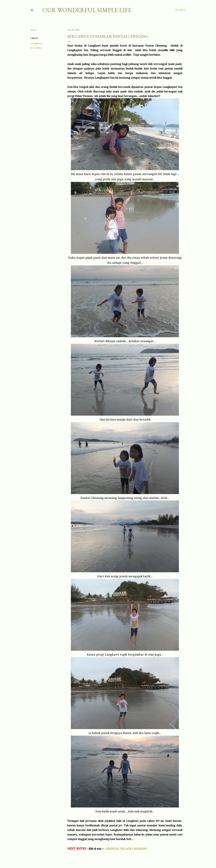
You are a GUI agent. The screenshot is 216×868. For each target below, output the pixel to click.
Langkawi (36, 44)
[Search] (181, 10)
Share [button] (34, 30)
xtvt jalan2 (36, 48)
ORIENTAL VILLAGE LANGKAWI (126, 849)
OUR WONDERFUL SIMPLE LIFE (87, 10)
